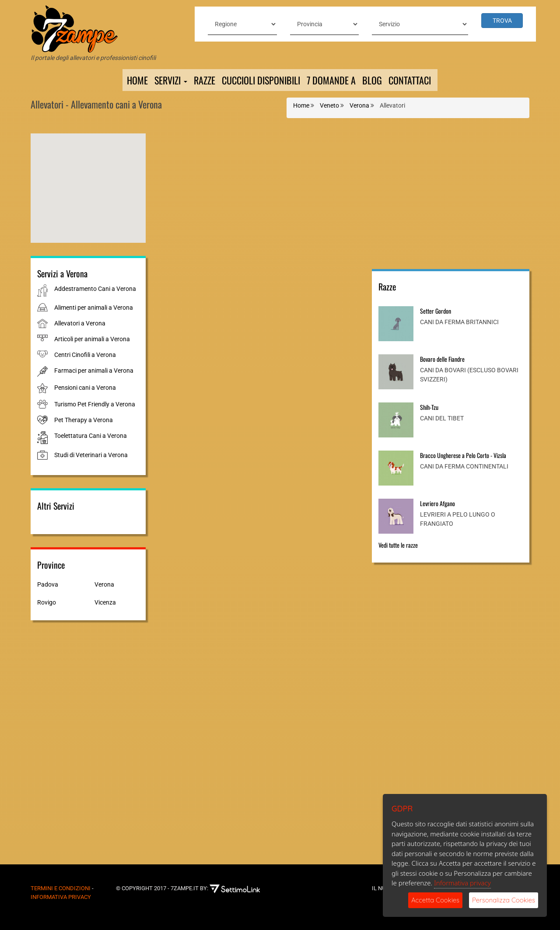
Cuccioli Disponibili (261, 80)
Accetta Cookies (435, 900)
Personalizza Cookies (504, 900)
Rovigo (47, 602)
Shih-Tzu (429, 407)
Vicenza (105, 602)
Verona (104, 584)
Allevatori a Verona (80, 323)
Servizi (171, 80)
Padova (48, 584)
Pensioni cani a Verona (85, 388)
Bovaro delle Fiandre (442, 359)
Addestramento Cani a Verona (95, 289)
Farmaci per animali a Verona (94, 371)
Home (137, 80)
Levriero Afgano (437, 503)
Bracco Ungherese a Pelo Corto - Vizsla (463, 455)
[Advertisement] (451, 195)
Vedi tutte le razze (398, 545)
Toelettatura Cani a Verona (91, 436)
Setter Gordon (436, 311)
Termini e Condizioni (61, 888)
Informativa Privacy (61, 897)
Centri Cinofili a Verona (85, 355)
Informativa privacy (462, 883)
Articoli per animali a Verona (92, 339)
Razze (205, 80)
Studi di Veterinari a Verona (91, 455)
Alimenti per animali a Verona (94, 308)
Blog (372, 80)
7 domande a (331, 80)
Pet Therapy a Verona (84, 420)
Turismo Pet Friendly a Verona (95, 404)
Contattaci (410, 80)
